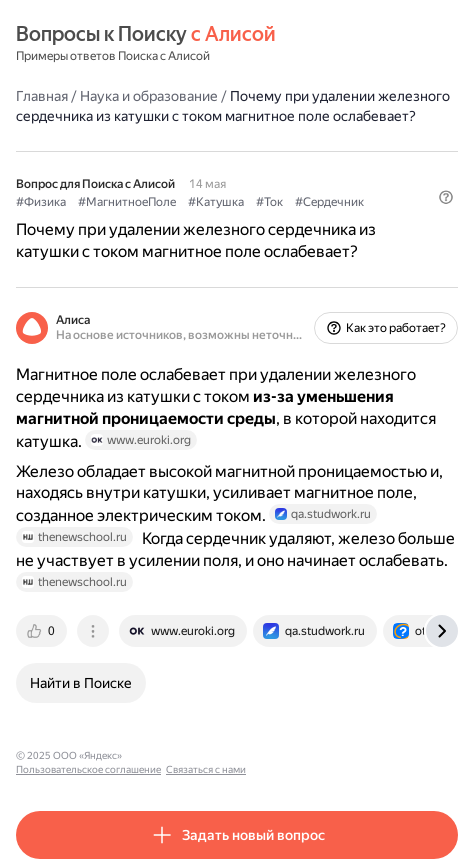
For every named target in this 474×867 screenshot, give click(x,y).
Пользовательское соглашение (203, 755)
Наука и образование (149, 96)
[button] (446, 197)
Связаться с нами (321, 755)
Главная (42, 96)
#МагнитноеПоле (127, 202)
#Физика (41, 202)
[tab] (43, 631)
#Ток (269, 202)
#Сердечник (329, 202)
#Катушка (216, 202)
